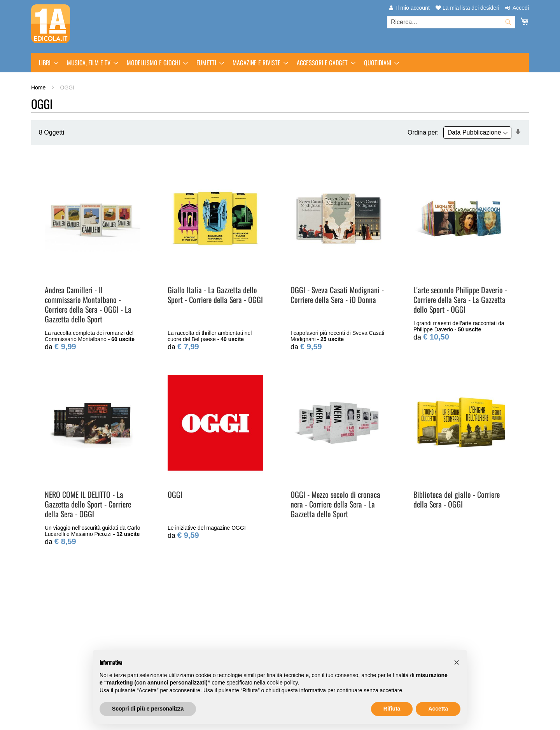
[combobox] (451, 22)
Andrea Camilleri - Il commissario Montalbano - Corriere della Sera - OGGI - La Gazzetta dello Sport (88, 304)
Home (39, 88)
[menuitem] (46, 63)
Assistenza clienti (309, 631)
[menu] (280, 63)
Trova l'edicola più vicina (77, 665)
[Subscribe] (506, 633)
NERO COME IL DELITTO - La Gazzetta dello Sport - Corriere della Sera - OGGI (88, 504)
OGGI (175, 494)
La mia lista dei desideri (467, 8)
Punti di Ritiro (183, 640)
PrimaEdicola (62, 631)
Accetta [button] (438, 709)
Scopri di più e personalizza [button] (148, 709)
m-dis (51, 640)
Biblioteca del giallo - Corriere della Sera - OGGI (457, 499)
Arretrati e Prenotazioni (196, 631)
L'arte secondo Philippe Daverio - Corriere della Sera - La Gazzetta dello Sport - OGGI (460, 299)
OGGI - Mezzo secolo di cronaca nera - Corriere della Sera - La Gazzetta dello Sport (335, 504)
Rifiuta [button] (392, 709)
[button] (457, 662)
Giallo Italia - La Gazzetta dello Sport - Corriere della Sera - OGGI (215, 295)
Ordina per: (423, 132)
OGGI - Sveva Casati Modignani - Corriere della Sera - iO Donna (337, 295)
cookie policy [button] (282, 683)
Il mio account (413, 8)
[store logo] (51, 24)
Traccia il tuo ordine (312, 640)
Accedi (521, 8)
